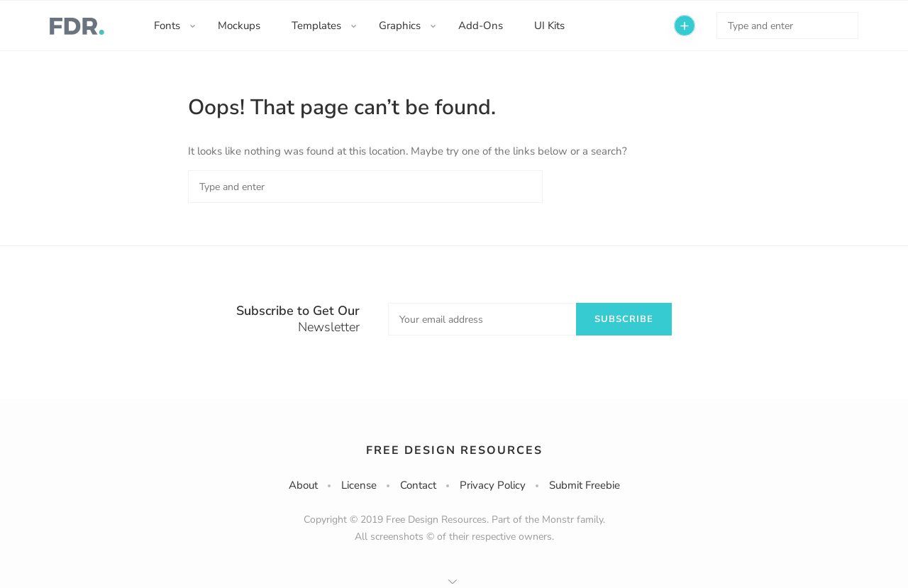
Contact (418, 485)
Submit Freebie (585, 485)
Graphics (400, 26)
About (303, 485)
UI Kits (549, 26)
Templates (316, 26)
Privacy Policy (493, 485)
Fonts (167, 26)
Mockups (239, 26)
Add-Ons (481, 26)
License (359, 485)
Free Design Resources (454, 450)
